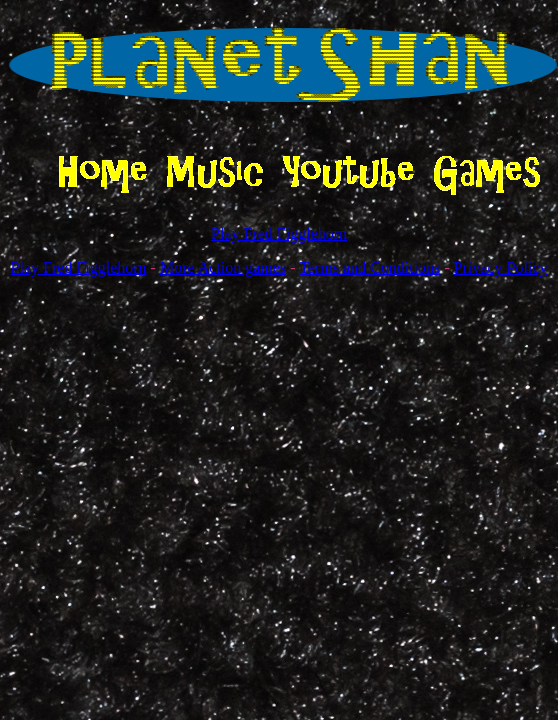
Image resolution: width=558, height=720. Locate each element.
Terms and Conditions (369, 267)
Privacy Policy (501, 267)
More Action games (223, 267)
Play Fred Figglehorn (279, 233)
